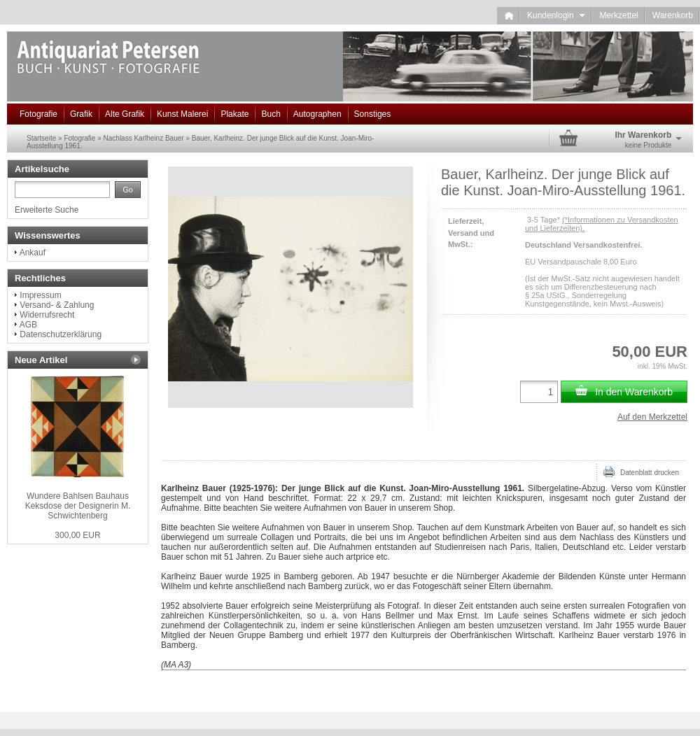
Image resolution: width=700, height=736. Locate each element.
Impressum (40, 295)
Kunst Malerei (182, 114)
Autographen (317, 114)
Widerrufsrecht (47, 315)
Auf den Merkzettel (652, 417)
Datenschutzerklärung (61, 334)
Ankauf (33, 253)
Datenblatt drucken (641, 472)
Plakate (234, 114)
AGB (28, 325)
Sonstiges (373, 114)
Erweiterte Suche (47, 210)
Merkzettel (618, 15)
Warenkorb (673, 15)
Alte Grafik (125, 114)
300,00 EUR (77, 535)
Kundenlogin (556, 15)
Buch (271, 114)
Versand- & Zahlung (57, 305)
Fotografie (38, 114)
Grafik (81, 114)
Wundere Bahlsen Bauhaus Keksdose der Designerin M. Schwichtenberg (78, 506)
